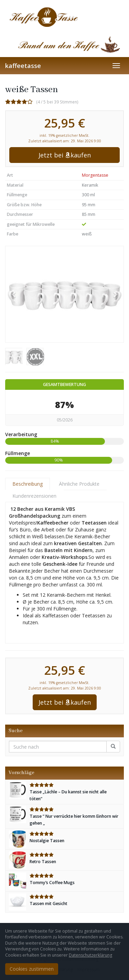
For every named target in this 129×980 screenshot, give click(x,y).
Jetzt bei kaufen (65, 155)
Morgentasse (95, 175)
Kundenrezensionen (34, 496)
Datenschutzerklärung (90, 955)
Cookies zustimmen (32, 969)
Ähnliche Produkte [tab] (79, 484)
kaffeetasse (23, 66)
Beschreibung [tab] (28, 484)
